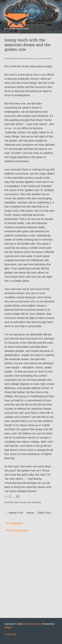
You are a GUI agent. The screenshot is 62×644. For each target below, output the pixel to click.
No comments (34, 502)
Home (30, 513)
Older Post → (46, 513)
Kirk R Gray (20, 502)
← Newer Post (14, 513)
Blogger (8, 627)
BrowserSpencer (32, 624)
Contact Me (10, 634)
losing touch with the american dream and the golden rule (27, 45)
